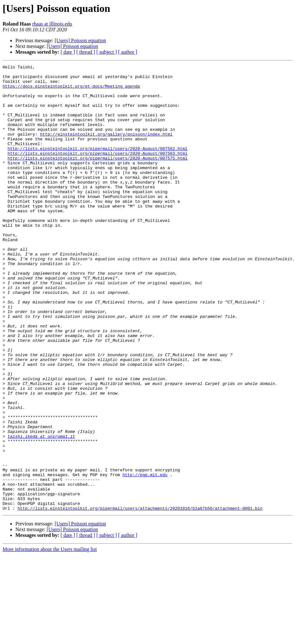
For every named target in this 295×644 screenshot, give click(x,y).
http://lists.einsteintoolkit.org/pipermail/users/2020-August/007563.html (98, 171)
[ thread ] (86, 52)
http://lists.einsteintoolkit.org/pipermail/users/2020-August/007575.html (98, 177)
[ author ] (128, 52)
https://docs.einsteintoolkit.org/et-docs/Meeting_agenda (71, 91)
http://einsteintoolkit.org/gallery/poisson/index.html (106, 148)
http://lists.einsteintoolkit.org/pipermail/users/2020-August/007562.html (98, 166)
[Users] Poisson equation (80, 40)
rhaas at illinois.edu (52, 24)
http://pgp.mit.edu (145, 557)
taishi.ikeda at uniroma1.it (41, 511)
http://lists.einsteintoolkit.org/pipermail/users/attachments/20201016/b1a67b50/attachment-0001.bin (140, 597)
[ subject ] (107, 52)
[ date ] (68, 52)
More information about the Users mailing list (50, 638)
